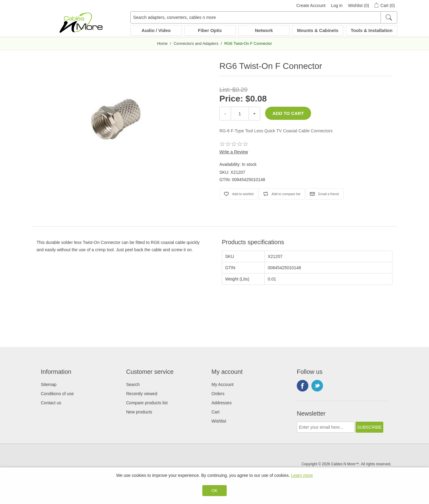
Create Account (311, 5)
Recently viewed (142, 394)
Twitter (317, 386)
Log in (337, 5)
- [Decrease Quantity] (225, 114)
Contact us (51, 403)
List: (225, 90)
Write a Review (234, 152)
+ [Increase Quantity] (254, 114)
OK (214, 491)
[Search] (389, 17)
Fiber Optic (210, 30)
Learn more (302, 475)
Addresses (222, 403)
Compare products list (147, 403)
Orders (218, 394)
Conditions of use (57, 394)
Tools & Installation (372, 30)
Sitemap (49, 384)
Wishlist (219, 421)
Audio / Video (156, 30)
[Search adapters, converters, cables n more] (264, 17)
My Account (222, 384)
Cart (215, 412)
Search (133, 384)
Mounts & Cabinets (318, 30)
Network (264, 30)
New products (139, 412)
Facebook (303, 386)
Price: (231, 99)
